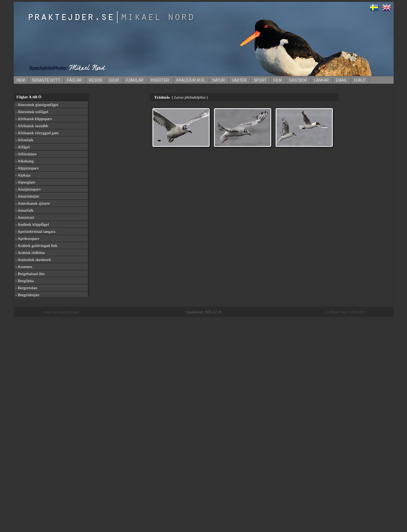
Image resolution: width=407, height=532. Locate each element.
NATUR (219, 80)
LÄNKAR (321, 80)
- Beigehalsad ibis (30, 274)
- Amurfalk (25, 210)
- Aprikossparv (28, 238)
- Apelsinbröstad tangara (36, 231)
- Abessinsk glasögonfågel (37, 105)
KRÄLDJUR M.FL (191, 80)
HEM (21, 80)
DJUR (114, 80)
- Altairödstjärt (27, 196)
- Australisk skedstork (33, 260)
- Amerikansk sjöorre (33, 203)
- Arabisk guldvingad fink (37, 245)
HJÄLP (360, 80)
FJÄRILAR (135, 80)
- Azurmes (24, 267)
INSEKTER (160, 80)
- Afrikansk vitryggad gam (37, 133)
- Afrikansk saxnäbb (32, 126)
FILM (278, 80)
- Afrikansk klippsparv (34, 119)
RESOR (95, 80)
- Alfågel (23, 147)
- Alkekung (25, 161)
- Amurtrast (25, 217)
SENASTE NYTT (46, 80)
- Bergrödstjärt (27, 295)
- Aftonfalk (25, 140)
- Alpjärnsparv (27, 168)
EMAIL (341, 80)
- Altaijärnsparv (28, 189)
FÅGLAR (74, 80)
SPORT (260, 80)
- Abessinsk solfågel (32, 112)
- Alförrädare (26, 154)
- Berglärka (25, 281)
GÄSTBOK (298, 80)
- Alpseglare (25, 182)
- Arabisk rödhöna (30, 252)
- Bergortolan (27, 288)
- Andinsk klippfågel (32, 224)
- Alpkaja (23, 175)
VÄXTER (239, 80)
